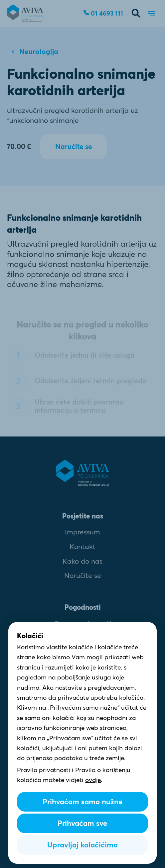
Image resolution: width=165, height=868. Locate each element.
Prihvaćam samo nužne (82, 802)
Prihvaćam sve (82, 823)
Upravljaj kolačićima (82, 845)
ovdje (93, 780)
